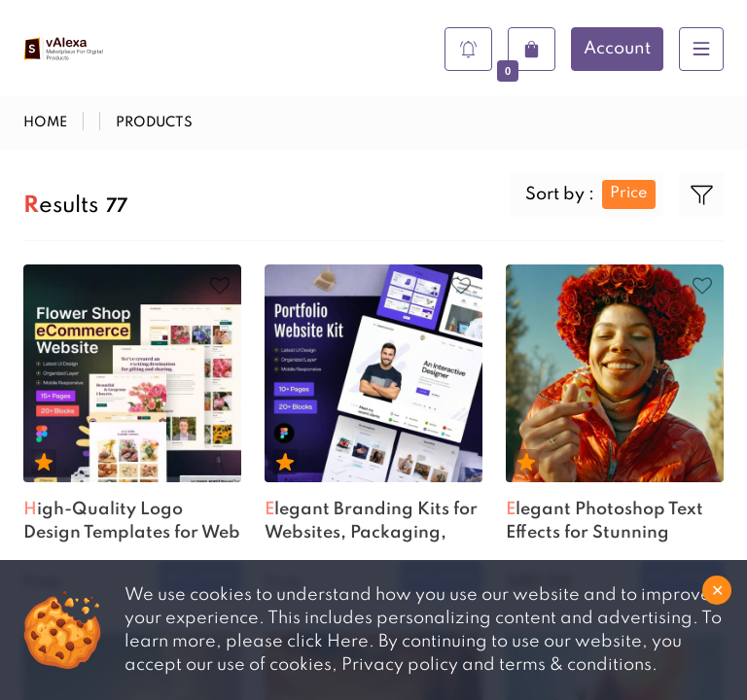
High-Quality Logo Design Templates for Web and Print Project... (132, 524)
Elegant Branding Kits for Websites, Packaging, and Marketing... (371, 524)
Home (45, 122)
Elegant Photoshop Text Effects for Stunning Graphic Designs (605, 524)
